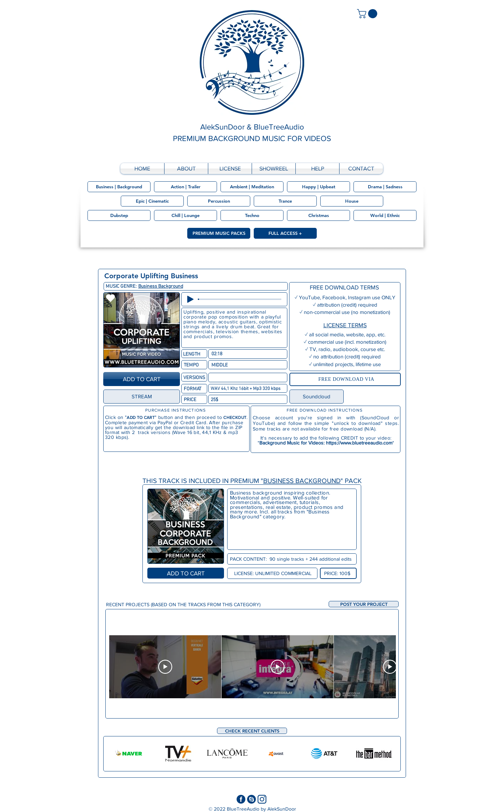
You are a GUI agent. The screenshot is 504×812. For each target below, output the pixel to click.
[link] (368, 14)
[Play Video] (165, 667)
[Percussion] (219, 201)
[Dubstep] (119, 215)
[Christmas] (318, 215)
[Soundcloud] (317, 397)
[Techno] (252, 215)
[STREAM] (142, 397)
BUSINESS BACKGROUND (302, 481)
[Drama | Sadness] (385, 187)
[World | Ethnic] (385, 215)
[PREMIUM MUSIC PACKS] (219, 233)
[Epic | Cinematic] (152, 201)
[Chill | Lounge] (185, 215)
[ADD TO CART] (142, 379)
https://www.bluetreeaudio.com (359, 443)
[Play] (190, 299)
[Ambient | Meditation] (252, 187)
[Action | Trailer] (185, 187)
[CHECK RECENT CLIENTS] (252, 731)
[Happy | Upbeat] (318, 187)
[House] (352, 201)
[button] (364, 604)
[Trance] (285, 201)
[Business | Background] (119, 187)
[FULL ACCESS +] (285, 233)
